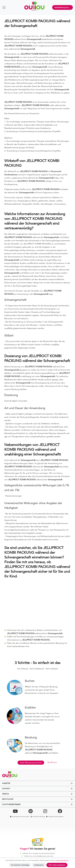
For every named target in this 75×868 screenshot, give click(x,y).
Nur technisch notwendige (20, 865)
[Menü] (5, 7)
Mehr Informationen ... (63, 860)
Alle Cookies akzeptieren (57, 865)
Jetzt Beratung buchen (63, 7)
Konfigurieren (39, 865)
